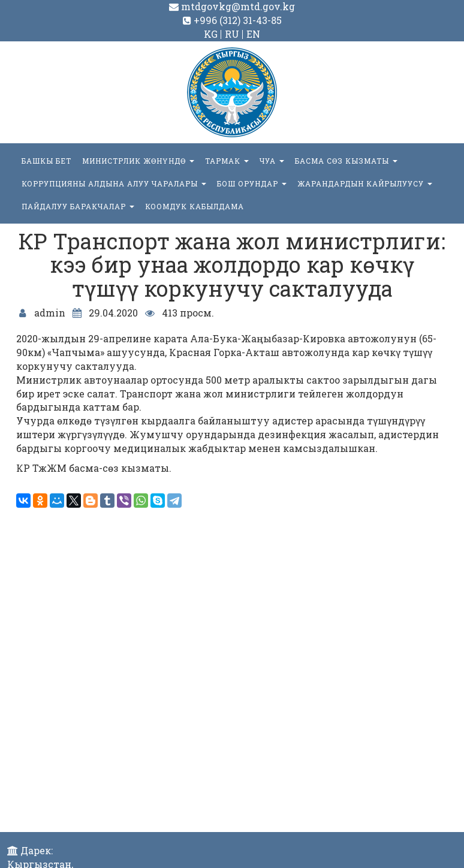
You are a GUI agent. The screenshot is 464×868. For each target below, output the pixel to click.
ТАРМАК (227, 161)
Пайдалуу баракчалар (78, 206)
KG (211, 34)
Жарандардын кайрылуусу (365, 183)
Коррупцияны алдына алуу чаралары (114, 183)
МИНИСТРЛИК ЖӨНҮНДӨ (138, 161)
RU (232, 34)
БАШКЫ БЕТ (46, 161)
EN (253, 34)
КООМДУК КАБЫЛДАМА (195, 206)
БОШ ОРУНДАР (252, 183)
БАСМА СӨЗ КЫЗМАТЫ (346, 161)
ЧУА (272, 161)
